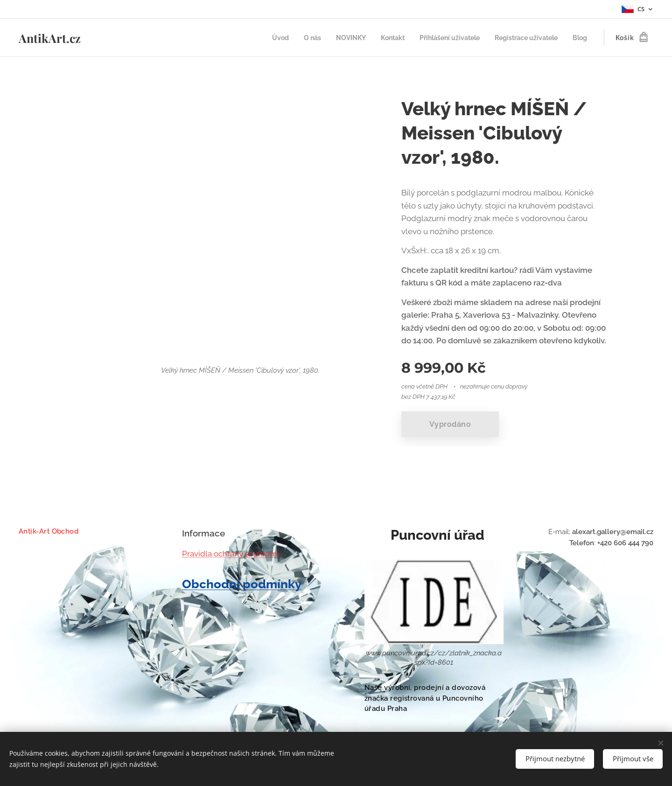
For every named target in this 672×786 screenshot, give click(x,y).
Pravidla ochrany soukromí (231, 554)
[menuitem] (262, 38)
